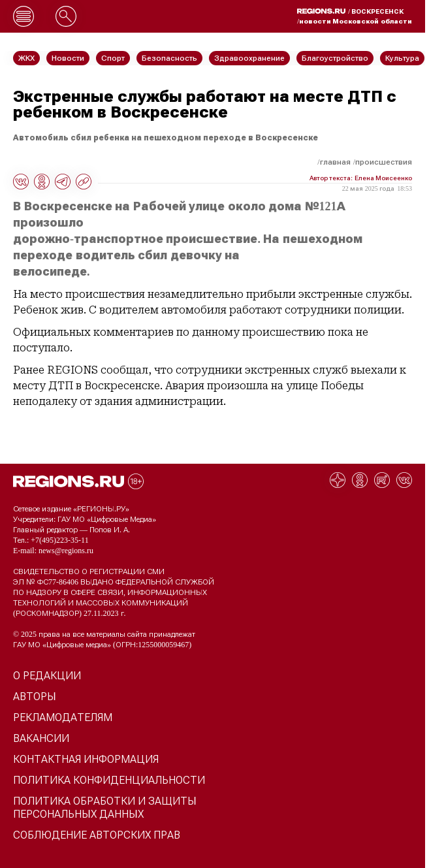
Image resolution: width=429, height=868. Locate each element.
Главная (335, 162)
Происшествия (384, 162)
